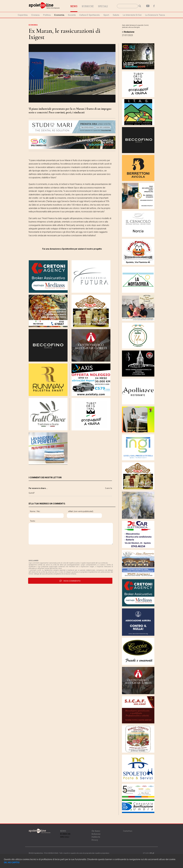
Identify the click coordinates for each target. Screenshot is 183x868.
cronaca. (36, 15)
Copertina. (23, 15)
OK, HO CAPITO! (12, 862)
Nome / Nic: (35, 511)
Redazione (96, 834)
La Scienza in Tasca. (155, 15)
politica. (47, 15)
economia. (59, 15)
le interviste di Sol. (132, 15)
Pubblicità (96, 837)
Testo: (33, 521)
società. (72, 15)
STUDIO (149, 853)
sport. (106, 15)
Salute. (116, 15)
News (74, 6)
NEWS (63, 831)
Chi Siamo (96, 831)
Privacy (95, 840)
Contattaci (128, 831)
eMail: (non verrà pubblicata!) (81, 511)
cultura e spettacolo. (90, 15)
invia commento (70, 581)
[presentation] (48, 552)
